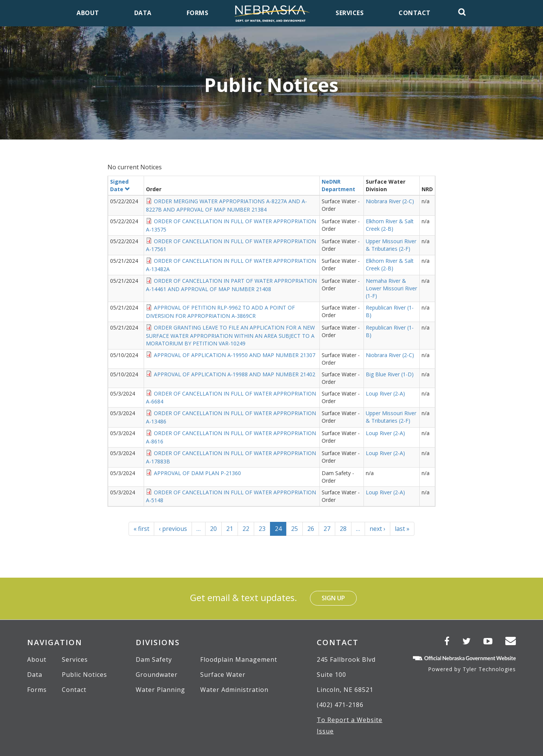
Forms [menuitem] (198, 13)
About (37, 659)
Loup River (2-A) (385, 393)
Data (35, 675)
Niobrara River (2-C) (390, 201)
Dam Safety (154, 659)
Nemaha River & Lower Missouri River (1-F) (391, 288)
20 (216, 529)
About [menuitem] (88, 13)
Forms (37, 690)
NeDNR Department (338, 185)
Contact (74, 690)
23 (265, 529)
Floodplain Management (239, 659)
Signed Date (120, 185)
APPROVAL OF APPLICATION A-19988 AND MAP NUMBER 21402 (235, 374)
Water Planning (160, 690)
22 (248, 529)
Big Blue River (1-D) (390, 374)
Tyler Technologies (489, 669)
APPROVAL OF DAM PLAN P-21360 (197, 473)
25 (297, 529)
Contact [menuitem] (415, 13)
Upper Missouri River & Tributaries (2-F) (391, 245)
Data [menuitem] (143, 13)
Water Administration (234, 690)
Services (75, 659)
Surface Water (223, 675)
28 (346, 529)
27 (329, 529)
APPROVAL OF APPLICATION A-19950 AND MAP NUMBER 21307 (235, 355)
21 (232, 529)
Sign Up (333, 598)
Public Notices (84, 675)
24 (281, 530)
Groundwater (157, 675)
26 (313, 529)
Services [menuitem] (350, 13)
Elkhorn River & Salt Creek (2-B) (390, 225)
